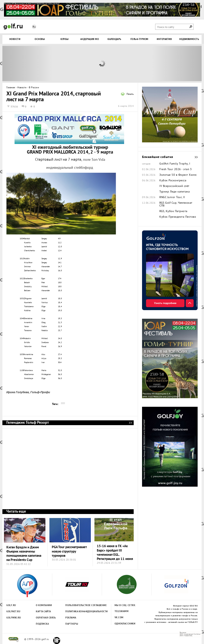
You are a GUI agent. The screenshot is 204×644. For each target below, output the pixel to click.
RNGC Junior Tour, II (172, 197)
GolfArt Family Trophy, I (175, 164)
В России (34, 88)
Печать (130, 94)
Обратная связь (46, 618)
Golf (13, 26)
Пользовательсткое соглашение (78, 605)
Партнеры (72, 624)
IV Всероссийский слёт (174, 186)
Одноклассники (125, 624)
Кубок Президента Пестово (178, 217)
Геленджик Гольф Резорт (130, 423)
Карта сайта (43, 612)
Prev (27, 64)
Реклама (71, 618)
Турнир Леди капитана (175, 192)
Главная (11, 88)
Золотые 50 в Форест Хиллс (178, 175)
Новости (22, 88)
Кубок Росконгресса (173, 181)
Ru (34, 27)
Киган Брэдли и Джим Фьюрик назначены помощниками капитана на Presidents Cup (24, 554)
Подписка (42, 624)
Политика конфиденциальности (78, 612)
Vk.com (119, 618)
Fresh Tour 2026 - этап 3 (176, 170)
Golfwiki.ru (14, 618)
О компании (44, 605)
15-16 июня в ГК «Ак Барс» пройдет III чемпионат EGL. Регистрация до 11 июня (115, 553)
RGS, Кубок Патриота (173, 211)
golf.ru (13, 639)
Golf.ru (11, 605)
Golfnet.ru (13, 612)
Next (177, 64)
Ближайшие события (194, 157)
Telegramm (122, 611)
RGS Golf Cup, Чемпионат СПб (176, 204)
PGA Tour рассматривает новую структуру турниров (69, 552)
